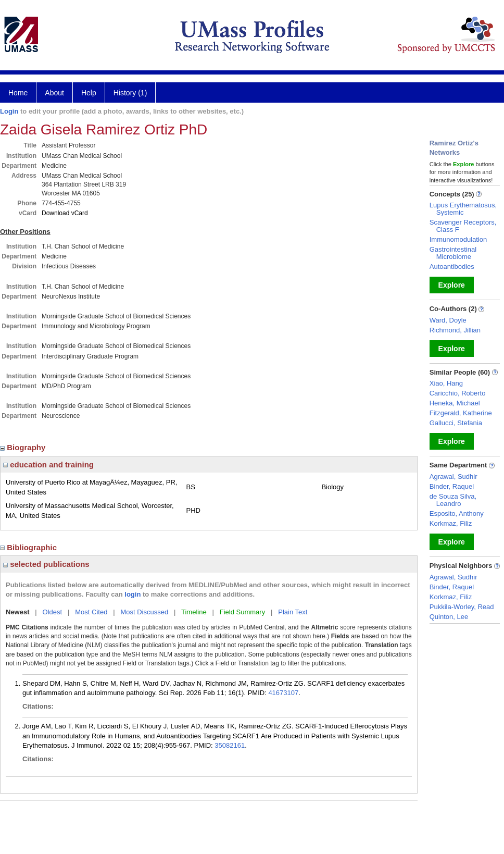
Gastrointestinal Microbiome (453, 253)
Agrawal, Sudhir (453, 476)
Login (9, 111)
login (133, 594)
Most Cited (91, 612)
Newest (18, 612)
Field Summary (242, 612)
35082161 (230, 745)
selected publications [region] (46, 564)
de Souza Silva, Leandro (453, 500)
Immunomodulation (458, 239)
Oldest (53, 612)
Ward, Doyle (448, 320)
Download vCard (65, 213)
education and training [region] (48, 465)
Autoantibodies (452, 267)
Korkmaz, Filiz (451, 523)
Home (18, 93)
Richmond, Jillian (455, 330)
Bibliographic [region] (29, 547)
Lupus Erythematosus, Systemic (463, 209)
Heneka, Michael (455, 403)
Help (89, 93)
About (54, 93)
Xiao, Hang (446, 383)
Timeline (194, 612)
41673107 (283, 693)
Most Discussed (144, 612)
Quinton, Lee (449, 617)
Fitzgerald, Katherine (461, 413)
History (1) (130, 93)
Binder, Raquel (452, 486)
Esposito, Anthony (457, 513)
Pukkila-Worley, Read (462, 607)
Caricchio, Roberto (458, 393)
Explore (452, 285)
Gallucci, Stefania (456, 423)
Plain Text (293, 612)
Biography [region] (24, 447)
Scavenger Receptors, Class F (463, 226)
